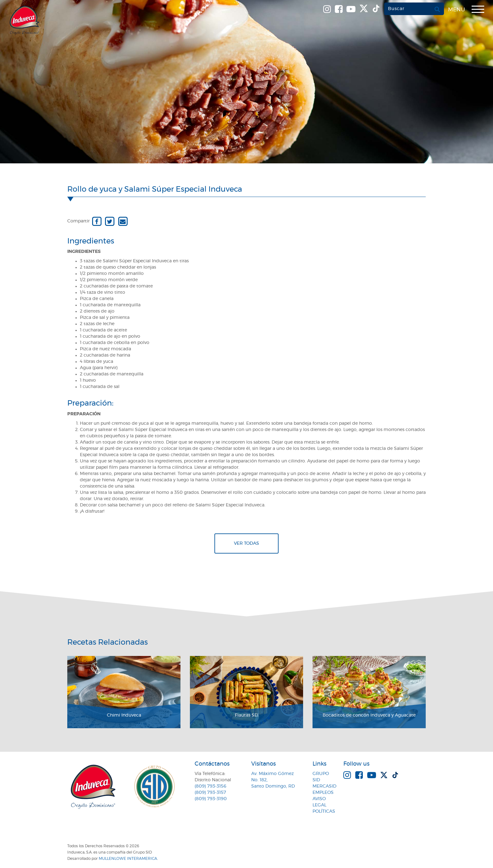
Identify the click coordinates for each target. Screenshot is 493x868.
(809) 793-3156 (210, 786)
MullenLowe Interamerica (128, 859)
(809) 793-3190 (211, 799)
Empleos (323, 793)
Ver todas (246, 543)
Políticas (324, 811)
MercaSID (324, 786)
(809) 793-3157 (210, 793)
